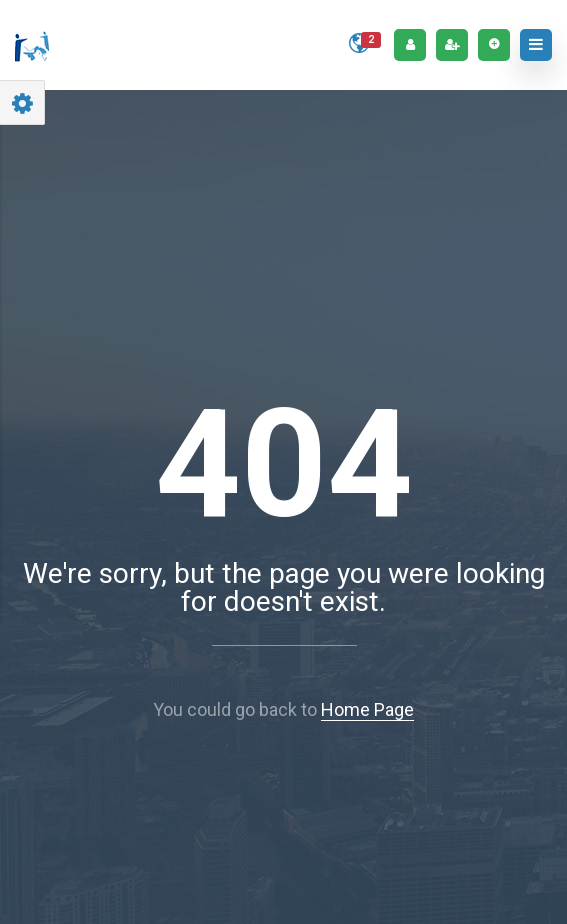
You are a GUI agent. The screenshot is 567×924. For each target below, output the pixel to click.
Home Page (367, 709)
